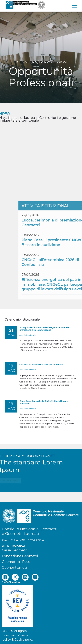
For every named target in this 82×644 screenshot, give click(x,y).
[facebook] (5, 577)
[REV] (41, 604)
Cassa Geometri (15, 550)
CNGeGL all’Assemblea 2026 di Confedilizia (41, 365)
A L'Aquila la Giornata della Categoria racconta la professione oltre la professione (44, 329)
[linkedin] (25, 577)
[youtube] (35, 577)
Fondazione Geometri (20, 556)
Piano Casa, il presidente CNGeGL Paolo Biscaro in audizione (45, 402)
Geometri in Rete (16, 562)
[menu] (75, 5)
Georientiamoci (14, 568)
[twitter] (15, 577)
